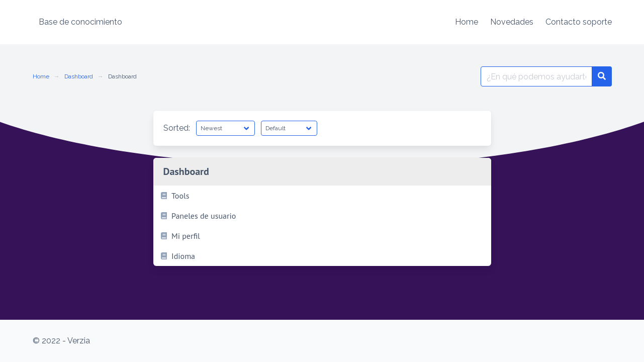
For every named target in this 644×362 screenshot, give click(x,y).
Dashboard (79, 76)
